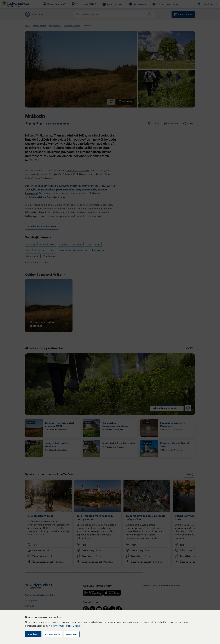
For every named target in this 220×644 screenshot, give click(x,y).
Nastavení (72, 634)
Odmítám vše (53, 634)
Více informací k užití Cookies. (66, 626)
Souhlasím (33, 634)
